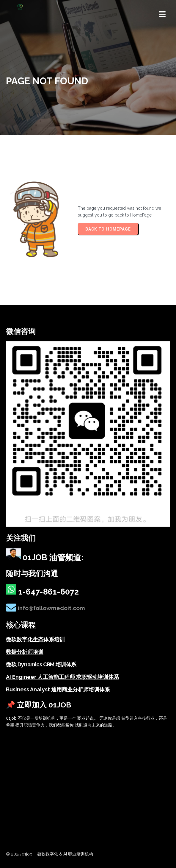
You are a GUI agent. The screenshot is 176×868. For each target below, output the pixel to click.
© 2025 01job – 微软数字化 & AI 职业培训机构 (49, 854)
